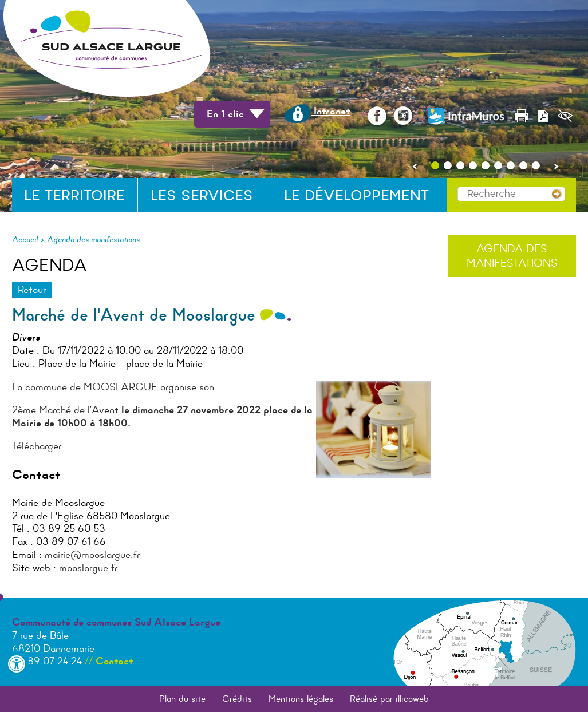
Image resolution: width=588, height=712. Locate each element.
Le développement (356, 195)
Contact (114, 661)
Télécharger (37, 446)
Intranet (317, 111)
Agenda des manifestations (93, 239)
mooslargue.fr (88, 568)
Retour (32, 290)
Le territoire (74, 195)
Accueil (25, 239)
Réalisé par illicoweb (389, 699)
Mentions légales (301, 699)
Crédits (237, 699)
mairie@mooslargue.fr (92, 555)
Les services (202, 195)
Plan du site (182, 699)
